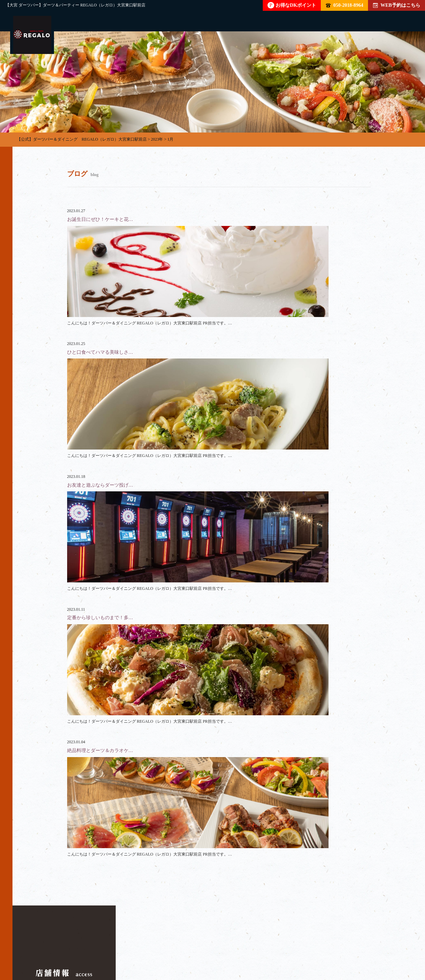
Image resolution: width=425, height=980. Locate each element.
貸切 (129, 948)
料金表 (222, 948)
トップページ (44, 948)
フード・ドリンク (174, 948)
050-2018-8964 (345, 5)
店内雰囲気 (262, 948)
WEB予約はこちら (397, 5)
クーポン (305, 948)
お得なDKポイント (292, 5)
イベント (381, 948)
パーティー (91, 948)
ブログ (343, 948)
